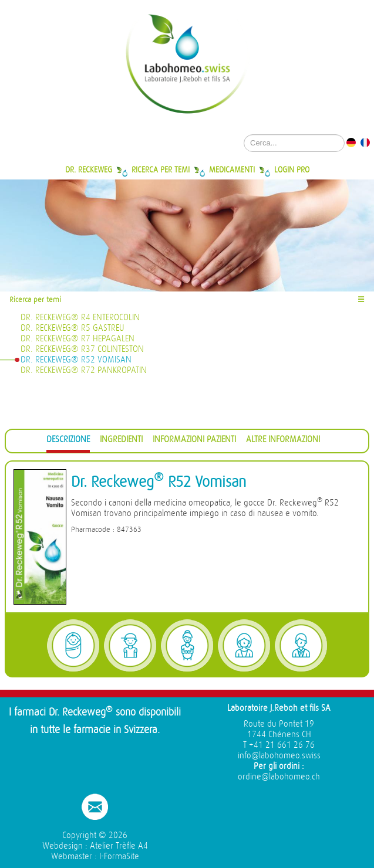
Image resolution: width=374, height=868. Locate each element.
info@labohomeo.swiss (279, 756)
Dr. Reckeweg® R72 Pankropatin (84, 370)
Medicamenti (232, 169)
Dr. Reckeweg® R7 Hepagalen (78, 339)
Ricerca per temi (161, 169)
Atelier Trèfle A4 (119, 846)
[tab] (68, 441)
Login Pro (292, 169)
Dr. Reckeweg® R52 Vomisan (76, 360)
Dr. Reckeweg (89, 169)
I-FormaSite (119, 857)
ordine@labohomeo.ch (279, 777)
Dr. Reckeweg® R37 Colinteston (82, 349)
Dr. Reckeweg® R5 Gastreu (73, 328)
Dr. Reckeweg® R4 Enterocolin (80, 318)
